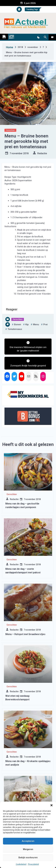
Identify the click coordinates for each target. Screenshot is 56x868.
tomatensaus (15, 329)
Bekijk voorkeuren (28, 858)
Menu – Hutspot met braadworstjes (25, 634)
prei (45, 324)
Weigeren (28, 849)
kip (27, 324)
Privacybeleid (33, 864)
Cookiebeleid (21, 864)
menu (36, 324)
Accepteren (28, 841)
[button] (52, 805)
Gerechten (10, 130)
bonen (18, 324)
